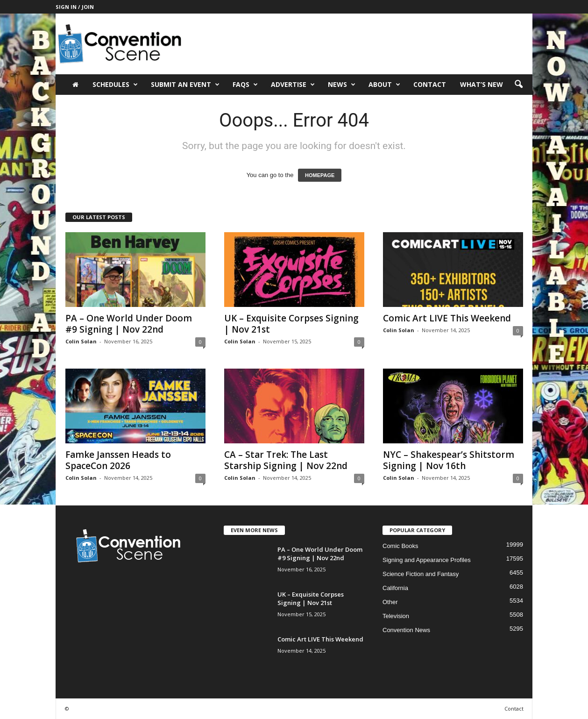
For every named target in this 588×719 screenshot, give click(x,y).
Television (396, 616)
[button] (518, 85)
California (395, 588)
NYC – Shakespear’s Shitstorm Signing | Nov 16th (449, 460)
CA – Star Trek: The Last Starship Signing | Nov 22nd (286, 460)
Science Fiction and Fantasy (421, 574)
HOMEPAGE (320, 175)
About (384, 85)
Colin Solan (81, 341)
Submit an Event (185, 85)
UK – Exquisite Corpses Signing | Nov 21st (291, 324)
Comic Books (400, 546)
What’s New (482, 84)
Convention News (406, 630)
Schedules (115, 85)
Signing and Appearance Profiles (427, 560)
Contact (430, 84)
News (342, 85)
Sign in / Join (75, 7)
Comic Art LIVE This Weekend (447, 318)
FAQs (245, 85)
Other (390, 602)
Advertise (293, 85)
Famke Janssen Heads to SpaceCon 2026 (118, 460)
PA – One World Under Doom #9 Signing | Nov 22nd (129, 324)
